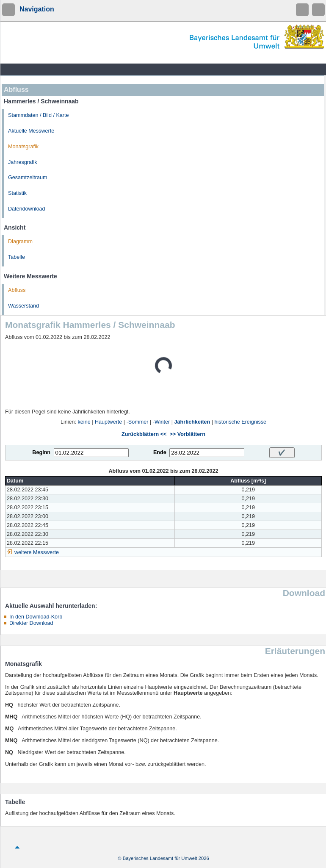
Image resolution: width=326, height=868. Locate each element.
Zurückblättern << (144, 434)
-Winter (162, 422)
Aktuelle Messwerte (31, 131)
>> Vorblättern (187, 434)
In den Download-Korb (36, 617)
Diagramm (20, 241)
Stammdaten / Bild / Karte (39, 115)
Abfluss (17, 290)
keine (84, 422)
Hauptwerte (108, 422)
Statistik (17, 193)
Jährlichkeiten (192, 422)
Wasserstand (23, 306)
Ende (160, 452)
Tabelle (17, 257)
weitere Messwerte (37, 552)
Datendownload (27, 209)
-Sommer (138, 422)
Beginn (41, 452)
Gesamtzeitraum (28, 177)
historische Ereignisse (241, 422)
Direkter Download (31, 623)
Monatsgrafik (23, 147)
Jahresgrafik (23, 162)
